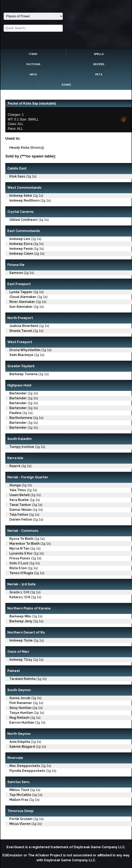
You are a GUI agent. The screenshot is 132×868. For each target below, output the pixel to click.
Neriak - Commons (23, 531)
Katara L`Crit (20, 597)
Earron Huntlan (22, 722)
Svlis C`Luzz (19, 563)
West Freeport (20, 342)
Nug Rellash (19, 718)
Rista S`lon (18, 568)
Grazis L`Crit (19, 592)
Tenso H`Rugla (21, 573)
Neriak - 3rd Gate (22, 584)
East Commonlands (24, 231)
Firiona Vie (16, 265)
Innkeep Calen (21, 254)
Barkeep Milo (20, 616)
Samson (16, 273)
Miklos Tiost (19, 790)
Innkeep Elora (21, 244)
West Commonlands (24, 188)
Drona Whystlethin (25, 350)
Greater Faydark (21, 366)
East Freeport (19, 284)
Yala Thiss (18, 490)
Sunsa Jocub (20, 698)
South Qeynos (19, 690)
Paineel (14, 671)
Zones (66, 85)
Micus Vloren (20, 824)
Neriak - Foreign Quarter (28, 477)
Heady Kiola (19, 148)
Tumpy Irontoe (22, 447)
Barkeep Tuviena (23, 374)
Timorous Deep (20, 811)
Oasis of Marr (18, 652)
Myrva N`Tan (19, 548)
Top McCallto (20, 795)
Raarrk (15, 466)
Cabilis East (17, 168)
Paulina (15, 413)
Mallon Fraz (19, 800)
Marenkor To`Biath (25, 544)
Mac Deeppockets (25, 766)
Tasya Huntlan (21, 713)
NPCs (33, 74)
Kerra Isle (15, 458)
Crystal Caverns (21, 212)
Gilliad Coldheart (23, 220)
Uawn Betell (20, 495)
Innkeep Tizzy (21, 660)
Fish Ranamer (21, 703)
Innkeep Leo (20, 239)
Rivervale (15, 758)
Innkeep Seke (21, 196)
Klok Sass (17, 176)
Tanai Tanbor (20, 505)
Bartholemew (21, 418)
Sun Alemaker (21, 307)
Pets (99, 74)
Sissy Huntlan (20, 708)
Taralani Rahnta (22, 679)
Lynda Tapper (21, 292)
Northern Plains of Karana (29, 608)
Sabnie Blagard (22, 747)
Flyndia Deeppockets (27, 771)
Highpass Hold (19, 385)
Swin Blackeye (21, 355)
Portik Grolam (21, 819)
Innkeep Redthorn (25, 200)
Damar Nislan (21, 510)
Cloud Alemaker (23, 297)
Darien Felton (21, 519)
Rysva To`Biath (21, 539)
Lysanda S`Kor (21, 553)
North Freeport (20, 318)
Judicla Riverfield (24, 326)
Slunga (15, 485)
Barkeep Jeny (21, 621)
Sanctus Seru (18, 782)
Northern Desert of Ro (26, 632)
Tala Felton (19, 515)
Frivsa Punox (20, 558)
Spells (99, 54)
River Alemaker (22, 302)
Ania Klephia (20, 742)
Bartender (18, 393)
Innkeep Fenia (21, 249)
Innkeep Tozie (21, 640)
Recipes (99, 64)
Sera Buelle (19, 500)
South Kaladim (20, 439)
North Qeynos (19, 734)
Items (33, 54)
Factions (33, 64)
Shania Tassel (21, 331)
